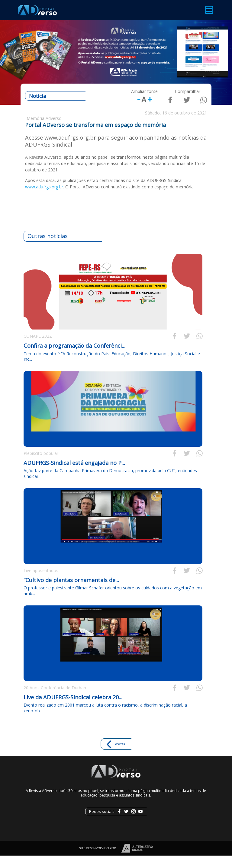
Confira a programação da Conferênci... (74, 358)
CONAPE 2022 (38, 348)
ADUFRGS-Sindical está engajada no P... (74, 475)
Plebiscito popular (41, 465)
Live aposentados (41, 583)
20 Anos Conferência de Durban (55, 700)
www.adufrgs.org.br (44, 199)
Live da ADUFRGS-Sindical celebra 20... (73, 709)
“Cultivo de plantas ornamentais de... (71, 592)
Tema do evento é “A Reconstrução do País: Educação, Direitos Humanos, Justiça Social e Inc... (112, 368)
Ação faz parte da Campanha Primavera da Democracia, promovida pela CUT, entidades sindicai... (110, 486)
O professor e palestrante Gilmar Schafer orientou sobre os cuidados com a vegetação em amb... (113, 603)
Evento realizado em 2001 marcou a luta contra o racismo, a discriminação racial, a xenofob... (105, 720)
